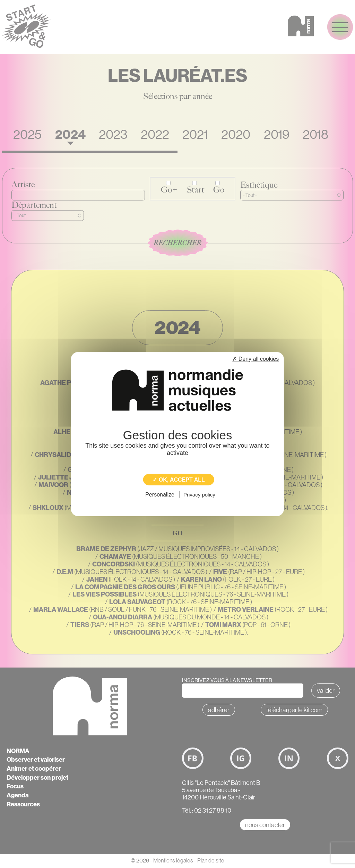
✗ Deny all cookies (256, 359)
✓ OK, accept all (179, 479)
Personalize (160, 495)
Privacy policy (199, 495)
